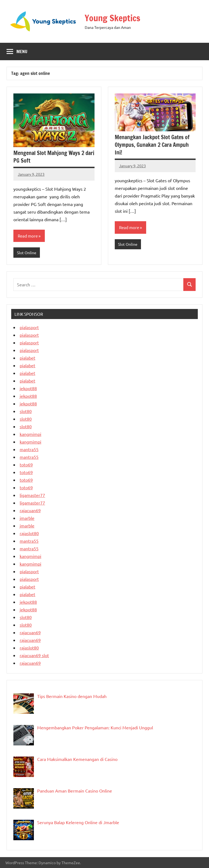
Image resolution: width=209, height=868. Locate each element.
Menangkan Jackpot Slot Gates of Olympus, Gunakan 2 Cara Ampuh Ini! (152, 145)
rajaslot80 (29, 533)
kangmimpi (30, 434)
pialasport (29, 327)
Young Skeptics (112, 18)
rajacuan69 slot (34, 655)
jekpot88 (28, 388)
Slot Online (27, 253)
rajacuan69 (30, 510)
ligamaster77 (32, 495)
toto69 (26, 465)
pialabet (27, 358)
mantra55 (29, 449)
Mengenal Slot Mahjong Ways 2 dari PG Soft (54, 157)
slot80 (26, 411)
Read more (28, 236)
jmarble (27, 518)
